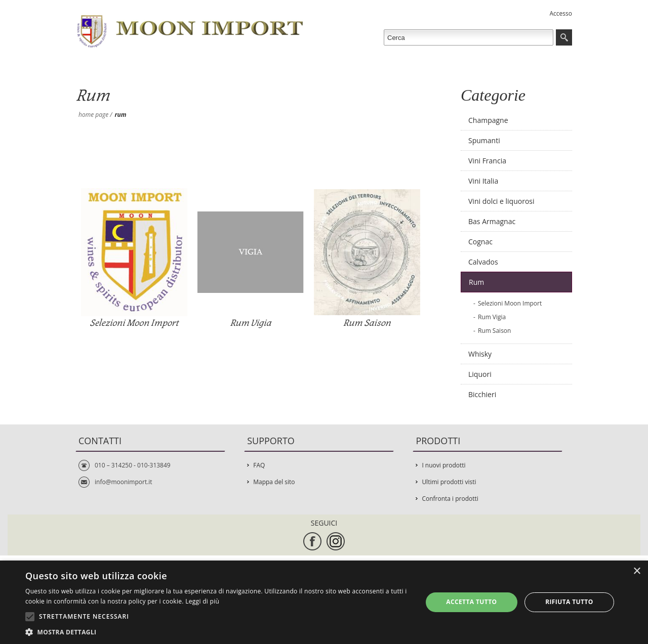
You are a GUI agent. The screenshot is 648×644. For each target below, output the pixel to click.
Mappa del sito (274, 482)
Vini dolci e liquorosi (501, 201)
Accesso (561, 13)
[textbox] (469, 37)
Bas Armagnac (492, 221)
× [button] (637, 571)
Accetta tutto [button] (471, 602)
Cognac (480, 242)
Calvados (483, 262)
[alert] (324, 602)
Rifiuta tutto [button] (569, 602)
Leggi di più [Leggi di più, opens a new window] (202, 601)
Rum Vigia (250, 323)
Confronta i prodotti (450, 499)
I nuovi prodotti (443, 465)
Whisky (480, 354)
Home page (93, 115)
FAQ (259, 465)
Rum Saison (367, 323)
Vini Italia (483, 181)
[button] (218, 632)
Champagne (488, 120)
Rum (476, 282)
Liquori (480, 374)
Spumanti (484, 140)
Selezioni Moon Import (134, 323)
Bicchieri (482, 394)
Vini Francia (487, 161)
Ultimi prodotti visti (449, 482)
